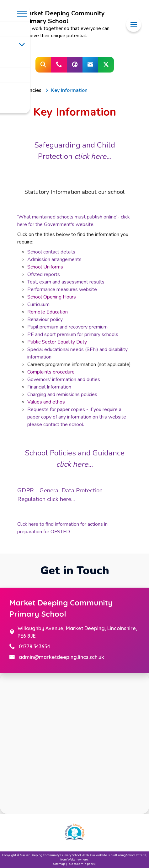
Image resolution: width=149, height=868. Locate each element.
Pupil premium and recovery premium (67, 327)
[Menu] (134, 25)
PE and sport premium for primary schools (73, 334)
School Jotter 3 (136, 855)
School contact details (51, 252)
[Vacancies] (30, 90)
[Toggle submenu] (22, 44)
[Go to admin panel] (82, 864)
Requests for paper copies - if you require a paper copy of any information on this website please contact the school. (77, 417)
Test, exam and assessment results (66, 282)
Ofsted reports (44, 274)
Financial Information (49, 387)
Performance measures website (62, 289)
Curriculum (38, 304)
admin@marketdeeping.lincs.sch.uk (61, 657)
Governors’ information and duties (64, 379)
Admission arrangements (54, 259)
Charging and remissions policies (62, 394)
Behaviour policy (45, 319)
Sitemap (59, 864)
